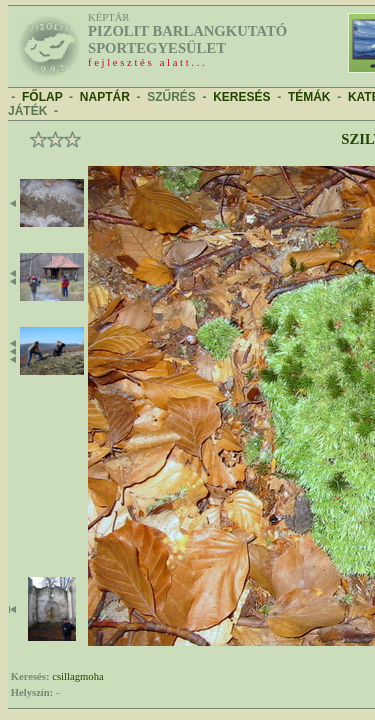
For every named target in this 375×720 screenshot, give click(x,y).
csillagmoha (78, 676)
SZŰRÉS (171, 97)
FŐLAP (42, 97)
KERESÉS (241, 97)
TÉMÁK (309, 97)
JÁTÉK (27, 111)
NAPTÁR (105, 97)
